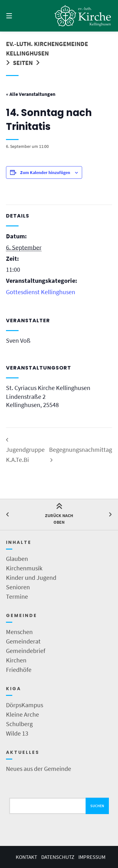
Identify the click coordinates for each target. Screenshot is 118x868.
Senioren (18, 587)
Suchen (97, 806)
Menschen (19, 632)
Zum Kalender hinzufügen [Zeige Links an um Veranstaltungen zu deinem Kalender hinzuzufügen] (45, 172)
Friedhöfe (19, 670)
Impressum (92, 857)
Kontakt (26, 857)
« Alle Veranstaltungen (31, 94)
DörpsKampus (25, 705)
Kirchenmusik (24, 568)
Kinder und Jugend (31, 577)
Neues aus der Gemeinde (39, 769)
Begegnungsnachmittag (81, 449)
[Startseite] (83, 16)
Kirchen (16, 660)
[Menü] (17, 16)
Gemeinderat (23, 641)
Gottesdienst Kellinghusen (41, 292)
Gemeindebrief (26, 651)
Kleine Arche (22, 714)
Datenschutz (58, 857)
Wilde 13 (17, 733)
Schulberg (19, 724)
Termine (17, 596)
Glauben (17, 559)
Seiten (23, 63)
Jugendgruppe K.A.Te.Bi (25, 454)
